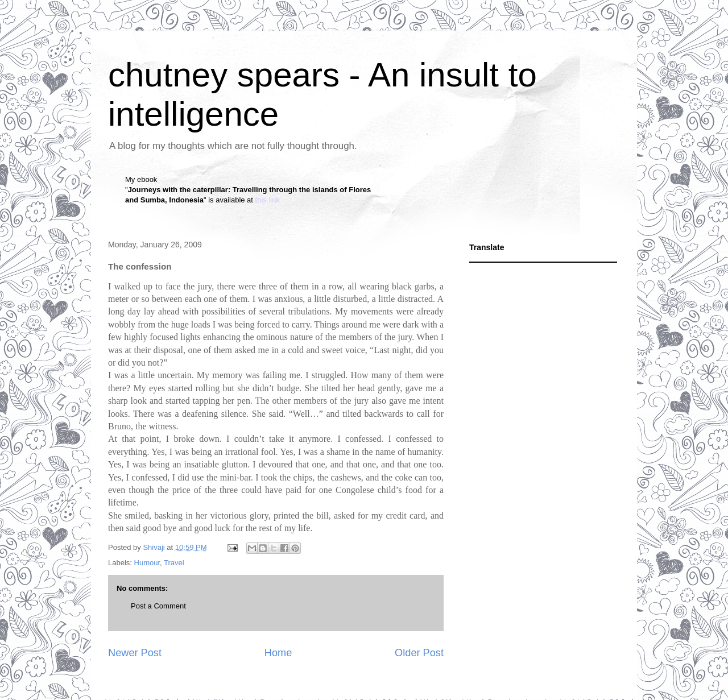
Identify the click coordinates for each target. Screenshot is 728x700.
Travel (174, 563)
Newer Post (135, 653)
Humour (147, 563)
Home (278, 653)
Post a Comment (158, 606)
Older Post (419, 653)
